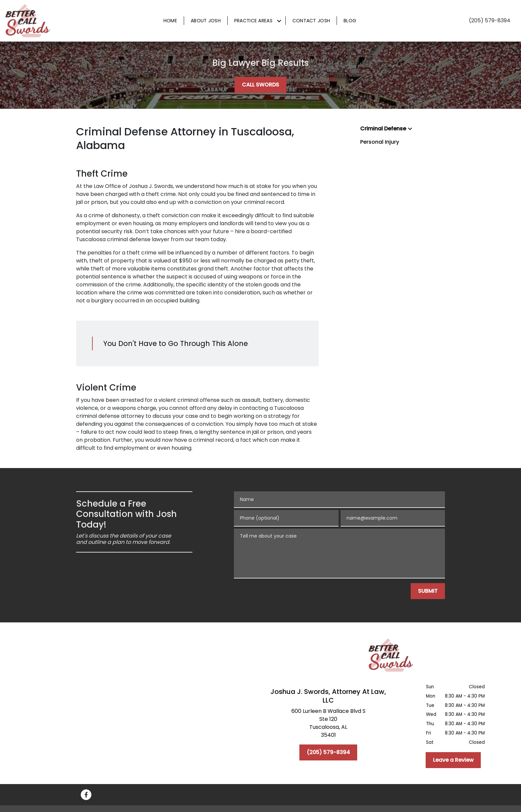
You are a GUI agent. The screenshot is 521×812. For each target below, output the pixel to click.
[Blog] (350, 21)
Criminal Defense (383, 129)
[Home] (170, 21)
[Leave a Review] (453, 760)
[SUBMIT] (428, 591)
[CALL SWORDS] (260, 85)
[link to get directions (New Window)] (328, 725)
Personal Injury (380, 142)
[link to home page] (28, 21)
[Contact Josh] (311, 21)
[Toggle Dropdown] (279, 21)
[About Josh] (206, 21)
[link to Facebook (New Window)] (86, 795)
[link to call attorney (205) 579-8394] (490, 21)
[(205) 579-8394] (328, 752)
